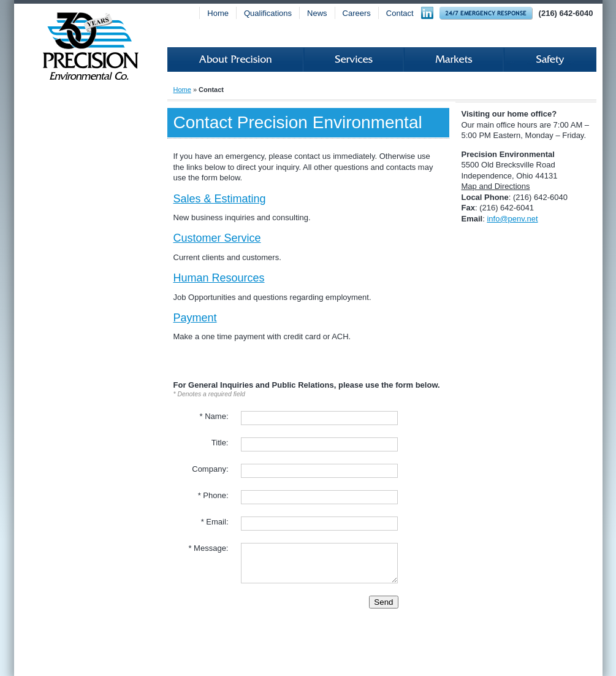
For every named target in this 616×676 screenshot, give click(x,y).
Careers (357, 13)
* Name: (214, 416)
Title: (220, 443)
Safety (550, 60)
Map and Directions (496, 186)
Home (218, 13)
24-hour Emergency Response (486, 13)
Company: (210, 469)
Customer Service (217, 238)
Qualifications (268, 13)
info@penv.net (512, 219)
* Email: (215, 522)
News (317, 13)
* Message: (208, 548)
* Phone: (213, 495)
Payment (195, 318)
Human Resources (219, 278)
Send (383, 602)
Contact (400, 13)
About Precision (235, 60)
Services (354, 60)
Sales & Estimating (220, 199)
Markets (454, 60)
